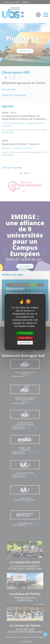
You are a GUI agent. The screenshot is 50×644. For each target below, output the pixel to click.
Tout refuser (25, 338)
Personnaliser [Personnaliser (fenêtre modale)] (25, 343)
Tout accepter (25, 333)
